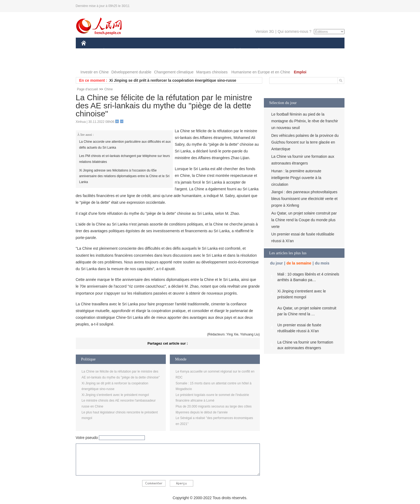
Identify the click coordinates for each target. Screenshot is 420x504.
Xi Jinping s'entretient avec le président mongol (115, 395)
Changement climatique (174, 72)
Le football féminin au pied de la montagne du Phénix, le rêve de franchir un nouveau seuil (305, 121)
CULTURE (209, 51)
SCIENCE (184, 51)
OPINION (326, 51)
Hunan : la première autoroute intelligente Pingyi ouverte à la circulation (296, 178)
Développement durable (132, 72)
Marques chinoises (212, 72)
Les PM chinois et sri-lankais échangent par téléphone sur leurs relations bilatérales (125, 159)
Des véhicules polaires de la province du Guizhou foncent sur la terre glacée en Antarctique (305, 142)
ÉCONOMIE (113, 51)
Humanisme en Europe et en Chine (261, 72)
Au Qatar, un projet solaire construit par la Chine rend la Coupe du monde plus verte (304, 220)
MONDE (138, 51)
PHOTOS (92, 61)
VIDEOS (114, 61)
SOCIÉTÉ (232, 51)
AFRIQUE (161, 51)
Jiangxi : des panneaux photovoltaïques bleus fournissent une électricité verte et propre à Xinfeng (305, 199)
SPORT (278, 51)
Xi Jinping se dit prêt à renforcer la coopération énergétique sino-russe (173, 80)
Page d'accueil (88, 89)
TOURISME (301, 51)
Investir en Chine (95, 72)
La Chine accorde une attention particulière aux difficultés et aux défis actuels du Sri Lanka (125, 145)
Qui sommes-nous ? (294, 31)
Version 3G (265, 31)
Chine (108, 89)
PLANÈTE (256, 51)
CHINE (90, 51)
